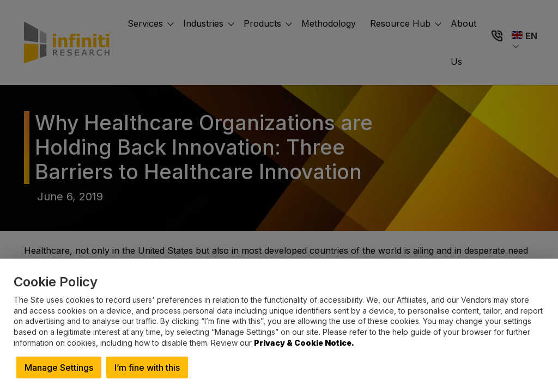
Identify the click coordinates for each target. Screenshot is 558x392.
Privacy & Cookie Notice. (304, 343)
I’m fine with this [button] (147, 367)
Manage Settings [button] (59, 367)
